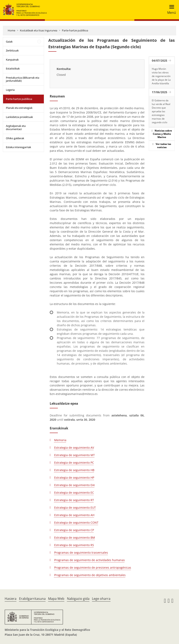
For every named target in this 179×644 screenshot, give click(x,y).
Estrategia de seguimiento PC (74, 463)
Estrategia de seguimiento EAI (74, 485)
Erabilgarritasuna (32, 599)
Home (11, 30)
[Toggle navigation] (170, 10)
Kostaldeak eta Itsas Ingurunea (39, 30)
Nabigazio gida (78, 599)
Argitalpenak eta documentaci (16, 127)
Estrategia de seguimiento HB (74, 470)
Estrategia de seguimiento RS (74, 545)
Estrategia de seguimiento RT (74, 500)
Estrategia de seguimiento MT (74, 455)
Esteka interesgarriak (18, 147)
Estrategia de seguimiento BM (75, 538)
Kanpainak (12, 60)
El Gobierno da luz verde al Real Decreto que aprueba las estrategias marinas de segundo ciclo (161, 111)
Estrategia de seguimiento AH (74, 515)
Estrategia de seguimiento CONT (76, 523)
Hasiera (11, 599)
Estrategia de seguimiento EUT (75, 508)
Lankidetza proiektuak (19, 117)
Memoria (60, 440)
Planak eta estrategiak (19, 108)
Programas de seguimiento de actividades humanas (89, 560)
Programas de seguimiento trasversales (81, 553)
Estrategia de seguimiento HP (74, 478)
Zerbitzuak (12, 50)
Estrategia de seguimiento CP (74, 530)
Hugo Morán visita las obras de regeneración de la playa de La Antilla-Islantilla (161, 76)
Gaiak (9, 42)
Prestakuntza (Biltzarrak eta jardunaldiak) (23, 79)
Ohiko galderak (15, 138)
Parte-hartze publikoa (75, 30)
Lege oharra (101, 599)
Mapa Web (56, 599)
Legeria (10, 90)
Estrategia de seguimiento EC (74, 493)
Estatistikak (13, 68)
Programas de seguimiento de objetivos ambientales (90, 575)
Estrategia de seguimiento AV (74, 448)
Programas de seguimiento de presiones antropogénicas (93, 568)
